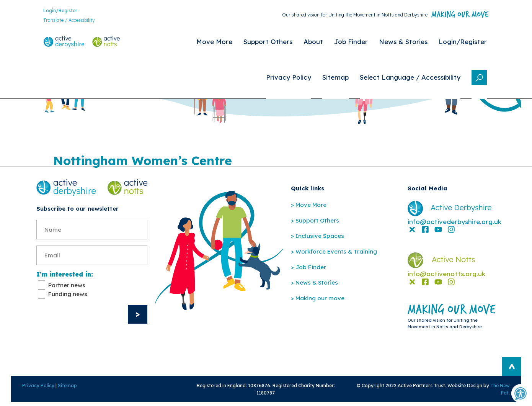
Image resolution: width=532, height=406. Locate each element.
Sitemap (59, 388)
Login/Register (53, 11)
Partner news (67, 288)
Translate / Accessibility (62, 21)
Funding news (68, 297)
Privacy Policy (30, 388)
